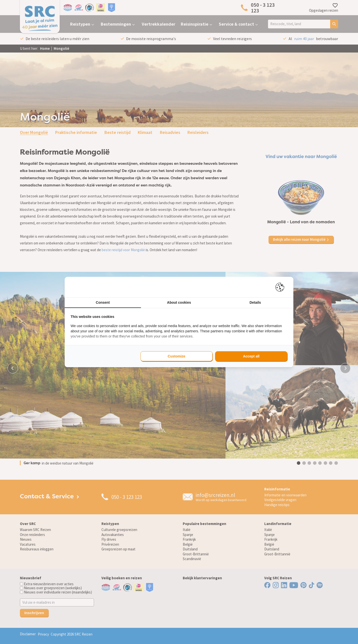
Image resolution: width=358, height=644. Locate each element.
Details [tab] (255, 302)
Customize (177, 356)
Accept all (251, 356)
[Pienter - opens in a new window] (282, 287)
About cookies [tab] (179, 302)
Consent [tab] (103, 302)
